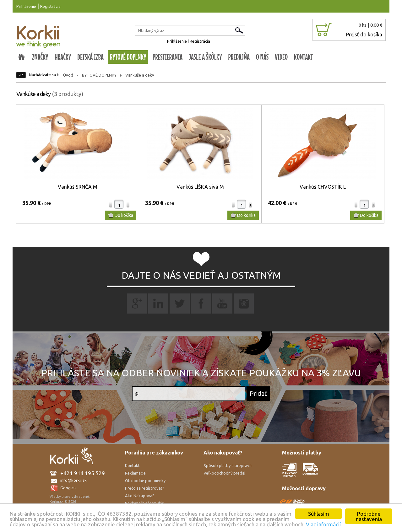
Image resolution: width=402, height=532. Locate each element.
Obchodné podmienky (145, 481)
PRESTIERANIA (168, 57)
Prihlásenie (26, 6)
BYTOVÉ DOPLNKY (128, 57)
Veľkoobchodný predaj (224, 473)
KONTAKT (303, 57)
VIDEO (281, 57)
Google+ (68, 488)
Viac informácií (323, 524)
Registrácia (50, 6)
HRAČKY (63, 57)
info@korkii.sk (73, 480)
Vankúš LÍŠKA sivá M (200, 187)
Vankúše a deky (140, 75)
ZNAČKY (40, 57)
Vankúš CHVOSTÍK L (323, 187)
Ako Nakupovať (139, 496)
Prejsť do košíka (364, 35)
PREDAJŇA (239, 57)
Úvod (68, 75)
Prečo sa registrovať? (145, 488)
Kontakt (132, 465)
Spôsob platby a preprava (228, 465)
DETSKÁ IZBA (90, 57)
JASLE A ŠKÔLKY (205, 57)
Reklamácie (135, 473)
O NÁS (262, 57)
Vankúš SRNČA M (78, 187)
